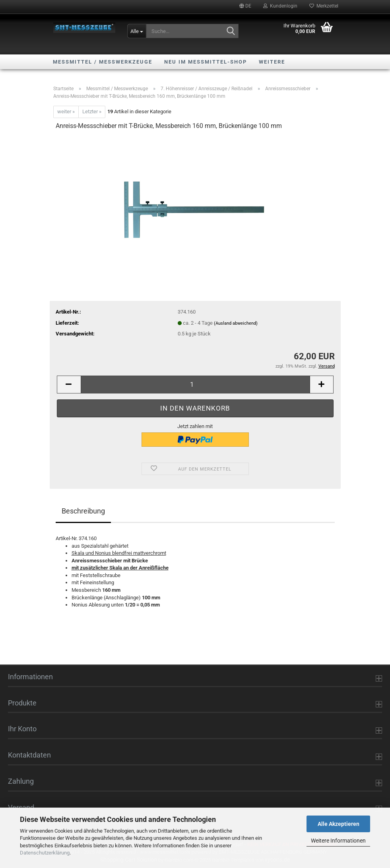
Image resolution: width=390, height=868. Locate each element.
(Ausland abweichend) (236, 323)
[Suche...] (137, 31)
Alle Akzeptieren (339, 824)
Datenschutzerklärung (45, 853)
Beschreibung (83, 511)
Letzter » (92, 111)
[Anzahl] (195, 385)
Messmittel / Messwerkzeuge (103, 62)
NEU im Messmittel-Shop (206, 62)
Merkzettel (324, 6)
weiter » (66, 111)
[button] (245, 6)
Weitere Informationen (338, 841)
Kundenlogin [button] (280, 6)
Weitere (272, 62)
